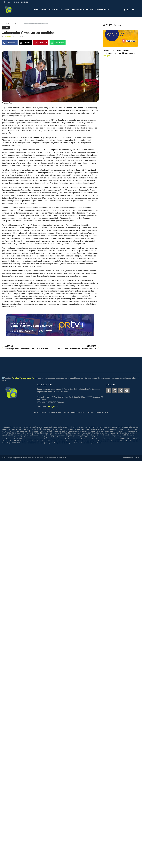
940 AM (67, 10)
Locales (18, 24)
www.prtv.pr (108, 56)
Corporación (102, 10)
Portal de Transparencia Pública (25, 378)
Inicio (37, 10)
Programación (78, 10)
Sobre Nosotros (7, 2)
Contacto (17, 2)
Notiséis (90, 10)
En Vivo (44, 10)
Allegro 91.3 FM (55, 10)
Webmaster (62, 458)
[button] (138, 10)
